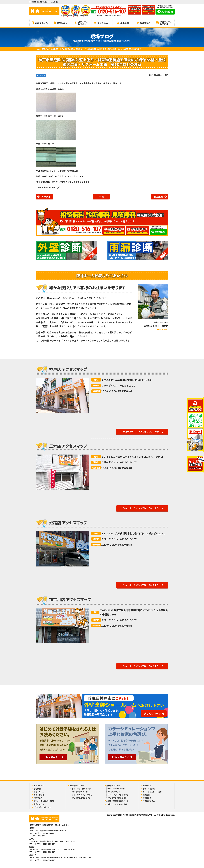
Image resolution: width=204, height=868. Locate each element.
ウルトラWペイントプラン (82, 795)
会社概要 (37, 789)
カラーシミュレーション (152, 792)
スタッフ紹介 (39, 795)
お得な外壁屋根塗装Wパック (117, 801)
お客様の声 (144, 23)
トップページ (39, 786)
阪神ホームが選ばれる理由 (44, 801)
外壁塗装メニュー (77, 786)
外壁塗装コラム (149, 801)
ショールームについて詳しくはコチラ (141, 431)
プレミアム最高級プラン (81, 798)
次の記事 (46, 197)
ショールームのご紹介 (164, 23)
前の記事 (158, 197)
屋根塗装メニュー (113, 786)
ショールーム (39, 792)
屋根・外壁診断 (149, 789)
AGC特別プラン (114, 792)
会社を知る (61, 23)
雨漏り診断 (147, 786)
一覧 (101, 197)
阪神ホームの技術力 (81, 23)
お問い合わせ (39, 804)
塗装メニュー (102, 23)
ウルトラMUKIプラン (116, 789)
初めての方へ (40, 23)
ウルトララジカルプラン (81, 789)
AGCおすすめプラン (80, 792)
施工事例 (123, 23)
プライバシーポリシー (42, 807)
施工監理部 (41, 75)
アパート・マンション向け (117, 804)
